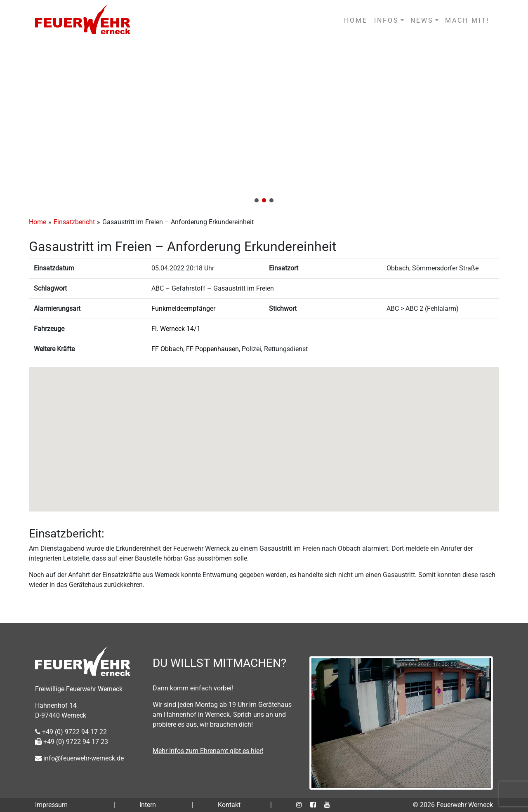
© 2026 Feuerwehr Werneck (453, 805)
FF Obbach (167, 349)
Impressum (51, 805)
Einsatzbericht (74, 222)
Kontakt (229, 805)
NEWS (422, 20)
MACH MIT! (467, 20)
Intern (148, 805)
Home (38, 222)
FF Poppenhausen (212, 349)
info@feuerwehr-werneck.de (79, 758)
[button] (264, 125)
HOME (356, 20)
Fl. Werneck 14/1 (176, 329)
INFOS (387, 20)
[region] (264, 125)
